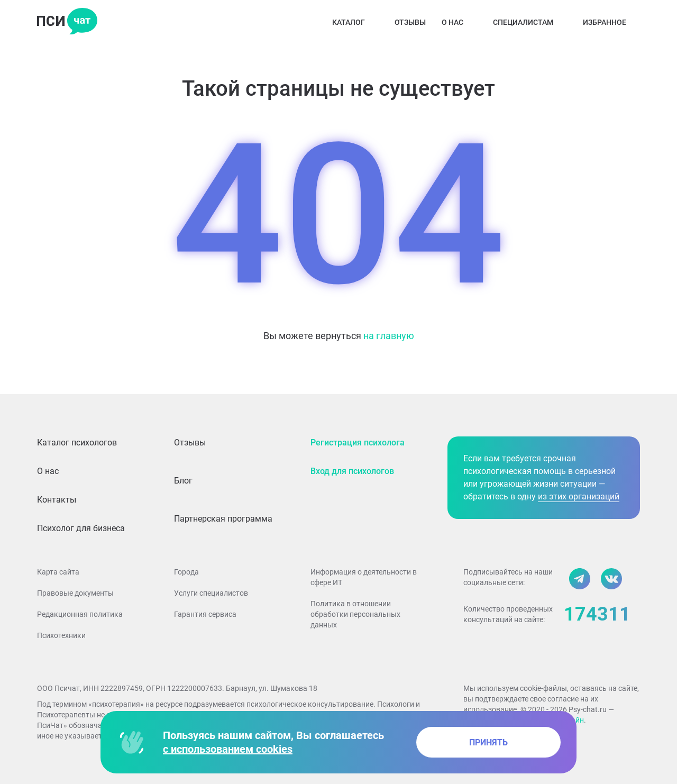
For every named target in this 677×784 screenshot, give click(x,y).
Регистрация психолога (358, 443)
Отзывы (410, 22)
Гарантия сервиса (205, 614)
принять (488, 742)
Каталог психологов (77, 443)
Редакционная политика (80, 614)
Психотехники (61, 635)
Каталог (355, 22)
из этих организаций (579, 496)
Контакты (57, 500)
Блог (183, 481)
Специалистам (530, 22)
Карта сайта (58, 572)
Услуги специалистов (211, 593)
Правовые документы (75, 593)
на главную (389, 336)
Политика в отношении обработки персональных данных (355, 614)
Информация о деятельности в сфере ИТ (364, 577)
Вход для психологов (352, 471)
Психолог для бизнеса (81, 528)
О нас (459, 22)
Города (186, 572)
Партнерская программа (223, 519)
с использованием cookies (228, 749)
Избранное (611, 22)
